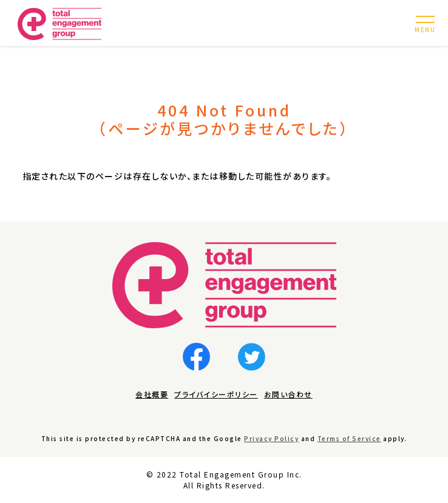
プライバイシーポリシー (216, 394)
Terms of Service (349, 438)
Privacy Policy (271, 438)
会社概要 (152, 394)
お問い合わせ (288, 394)
